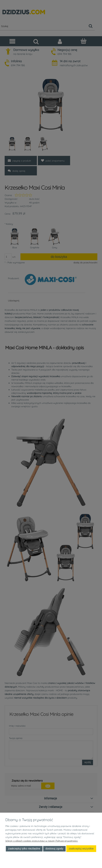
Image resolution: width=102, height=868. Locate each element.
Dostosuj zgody (54, 848)
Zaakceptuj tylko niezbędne (24, 848)
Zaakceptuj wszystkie (81, 848)
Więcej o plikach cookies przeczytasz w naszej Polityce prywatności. (42, 841)
